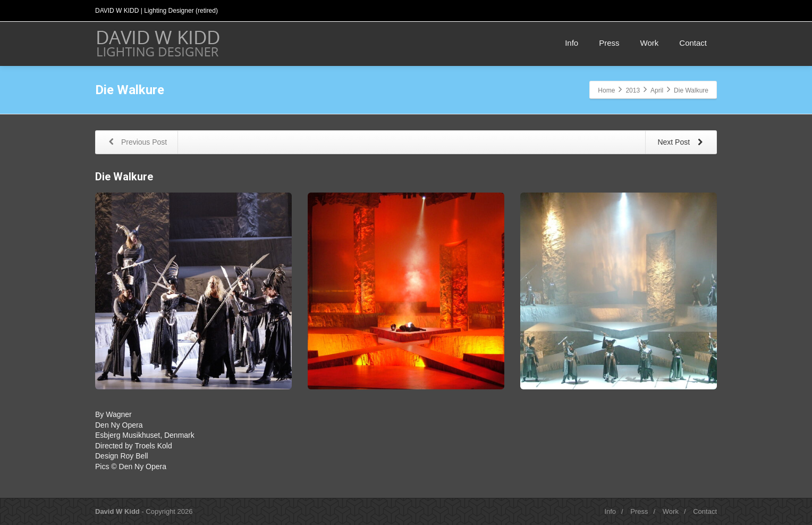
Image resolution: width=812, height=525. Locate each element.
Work (650, 43)
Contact (693, 43)
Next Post (682, 143)
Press (609, 43)
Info (572, 43)
